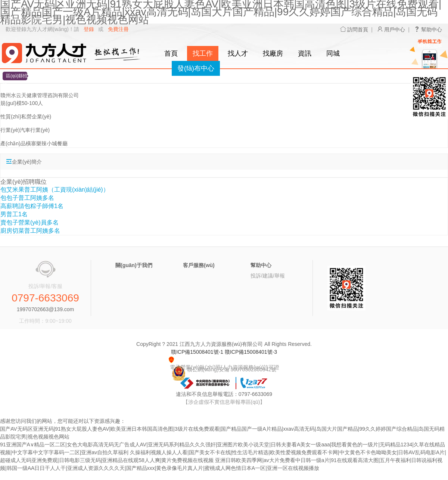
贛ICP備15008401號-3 (251, 352)
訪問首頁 (354, 30)
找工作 (203, 53)
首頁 (171, 53)
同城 (333, 53)
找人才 (238, 53)
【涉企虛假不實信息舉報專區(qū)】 (224, 402)
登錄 (89, 29)
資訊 (305, 53)
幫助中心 (428, 30)
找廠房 (273, 53)
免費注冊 (118, 29)
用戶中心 (391, 30)
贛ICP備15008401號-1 (197, 352)
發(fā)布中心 (196, 68)
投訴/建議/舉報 (268, 276)
